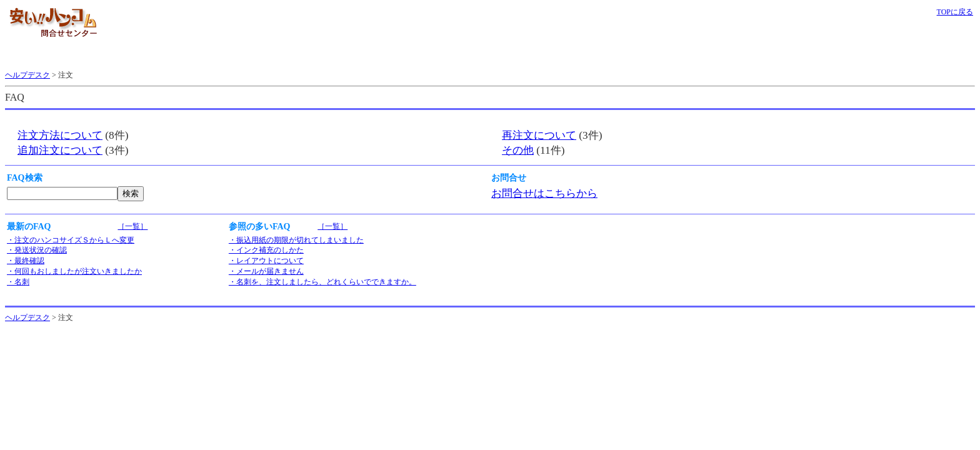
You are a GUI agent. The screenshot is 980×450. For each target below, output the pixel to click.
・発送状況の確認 (37, 250)
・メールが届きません (266, 271)
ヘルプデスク (27, 75)
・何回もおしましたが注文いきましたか (74, 271)
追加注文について (60, 150)
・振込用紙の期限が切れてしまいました (296, 240)
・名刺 (18, 282)
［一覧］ (132, 226)
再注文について (539, 135)
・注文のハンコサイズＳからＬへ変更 (71, 240)
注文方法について (60, 135)
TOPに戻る (955, 12)
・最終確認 (26, 261)
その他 (518, 150)
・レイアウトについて (266, 261)
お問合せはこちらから (544, 193)
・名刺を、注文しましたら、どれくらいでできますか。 (322, 282)
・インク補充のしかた (266, 250)
